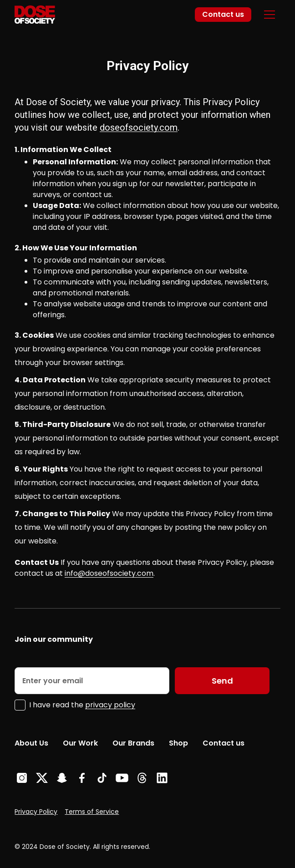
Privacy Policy (36, 812)
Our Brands (133, 743)
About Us (31, 743)
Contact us (223, 14)
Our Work (80, 743)
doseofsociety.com (139, 127)
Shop (178, 743)
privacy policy (110, 705)
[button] (270, 15)
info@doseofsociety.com (109, 573)
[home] (35, 15)
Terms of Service (92, 812)
